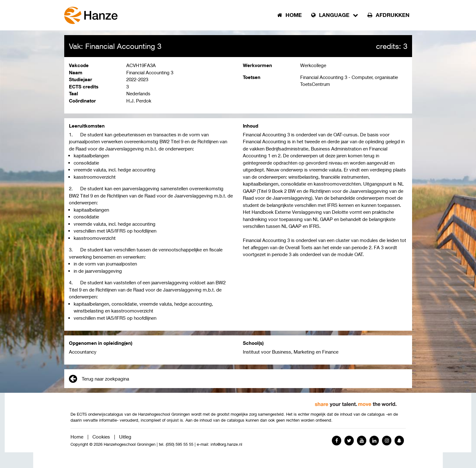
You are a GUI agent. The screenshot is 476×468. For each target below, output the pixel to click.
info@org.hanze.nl (226, 444)
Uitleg (125, 437)
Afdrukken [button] (389, 15)
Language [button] (335, 15)
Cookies (101, 437)
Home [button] (290, 15)
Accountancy (83, 352)
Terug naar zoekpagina (99, 379)
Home (77, 437)
